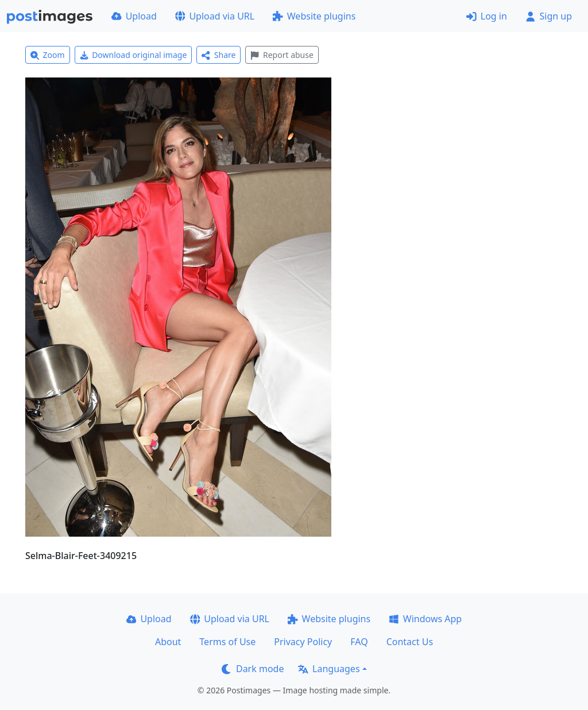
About (168, 642)
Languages (329, 669)
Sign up (549, 16)
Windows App (425, 619)
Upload (134, 16)
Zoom (48, 55)
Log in (487, 16)
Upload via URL (215, 16)
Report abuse (282, 55)
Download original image (134, 55)
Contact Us (410, 642)
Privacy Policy (303, 642)
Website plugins (314, 16)
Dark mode (253, 669)
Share (218, 55)
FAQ (359, 642)
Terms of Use (227, 642)
